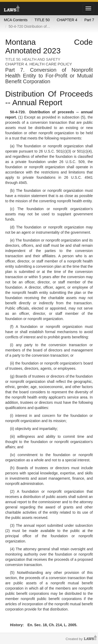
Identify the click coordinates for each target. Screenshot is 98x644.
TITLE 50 (42, 20)
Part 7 (89, 20)
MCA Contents (16, 20)
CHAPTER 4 (67, 20)
